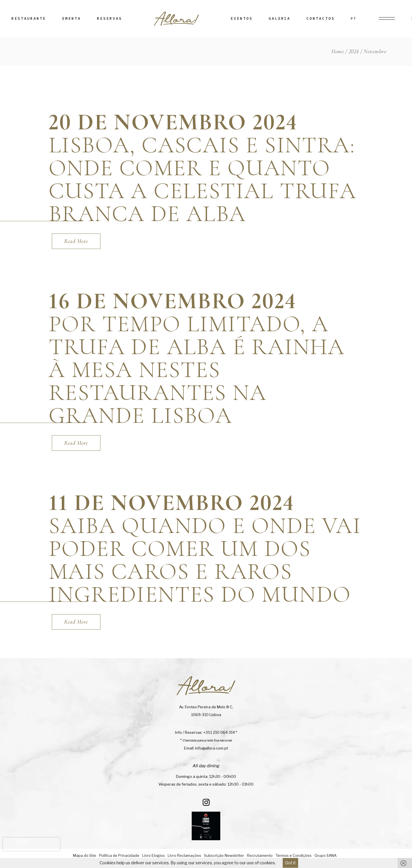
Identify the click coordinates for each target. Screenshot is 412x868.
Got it (290, 863)
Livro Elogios (153, 855)
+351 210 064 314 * (220, 732)
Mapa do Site (85, 855)
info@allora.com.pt (212, 748)
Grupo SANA (325, 855)
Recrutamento (260, 855)
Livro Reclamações (184, 855)
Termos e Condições (294, 855)
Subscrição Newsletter (224, 855)
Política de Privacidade (119, 855)
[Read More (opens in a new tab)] (76, 241)
